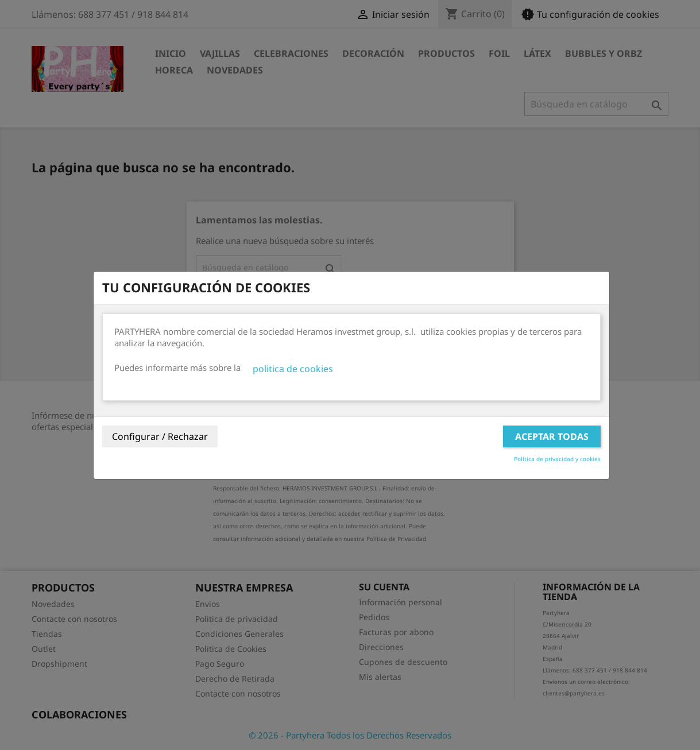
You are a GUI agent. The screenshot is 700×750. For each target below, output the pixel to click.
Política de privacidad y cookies (557, 459)
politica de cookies (293, 369)
